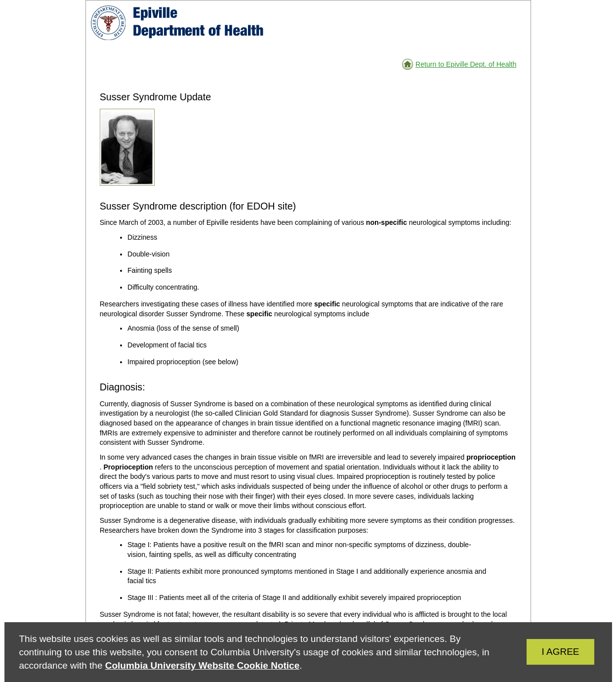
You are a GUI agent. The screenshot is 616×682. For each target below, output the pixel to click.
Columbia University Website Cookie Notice (202, 665)
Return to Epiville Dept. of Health (466, 64)
